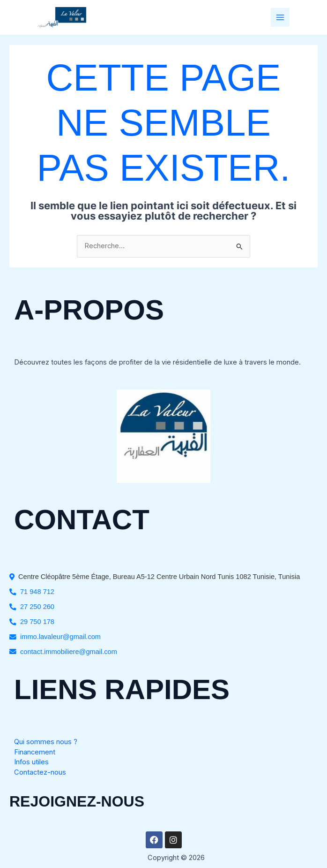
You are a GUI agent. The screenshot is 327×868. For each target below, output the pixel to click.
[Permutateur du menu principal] (280, 17)
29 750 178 (37, 622)
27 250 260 (37, 607)
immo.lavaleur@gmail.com (60, 637)
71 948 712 (37, 592)
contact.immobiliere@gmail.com (69, 652)
